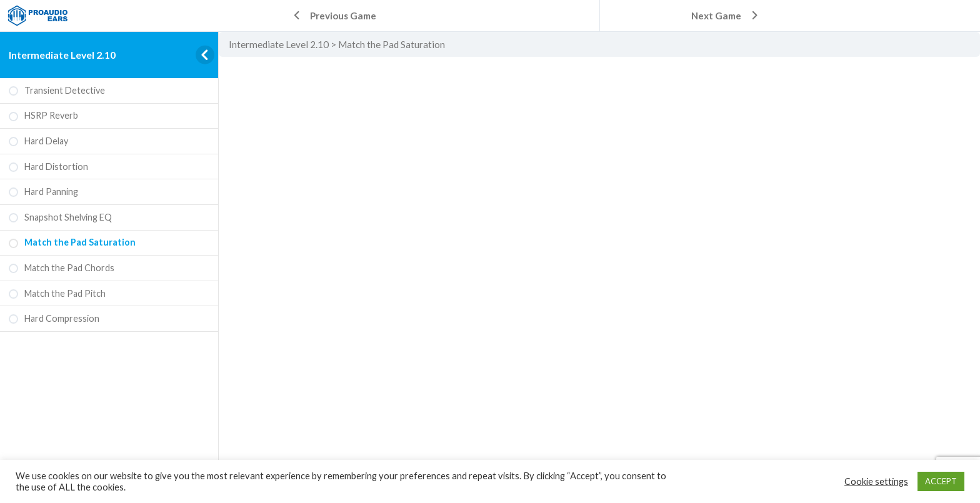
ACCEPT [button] (941, 481)
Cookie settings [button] (876, 481)
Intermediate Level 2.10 (62, 55)
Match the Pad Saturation (392, 44)
